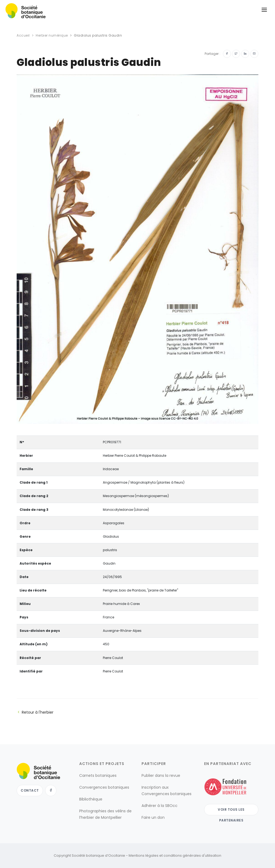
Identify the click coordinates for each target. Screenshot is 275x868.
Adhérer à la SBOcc (160, 806)
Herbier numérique (52, 35)
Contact (30, 790)
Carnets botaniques (98, 775)
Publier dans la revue (161, 775)
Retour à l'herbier (35, 712)
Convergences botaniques (104, 787)
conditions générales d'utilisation (192, 855)
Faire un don (153, 817)
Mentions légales (144, 855)
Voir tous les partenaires (231, 811)
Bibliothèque (91, 799)
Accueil (23, 35)
